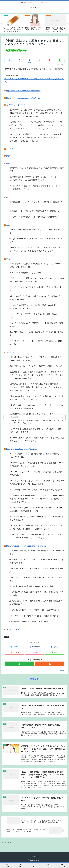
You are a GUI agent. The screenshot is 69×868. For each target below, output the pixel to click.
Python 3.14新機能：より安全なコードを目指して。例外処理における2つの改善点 (37, 518)
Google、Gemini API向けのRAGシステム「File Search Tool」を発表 (36, 240)
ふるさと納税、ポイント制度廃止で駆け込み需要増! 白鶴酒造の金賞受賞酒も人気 (36, 603)
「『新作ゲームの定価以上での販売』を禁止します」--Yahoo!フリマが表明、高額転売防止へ (36, 265)
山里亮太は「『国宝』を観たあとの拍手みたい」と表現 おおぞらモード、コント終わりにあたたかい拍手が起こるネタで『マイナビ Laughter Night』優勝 (36, 375)
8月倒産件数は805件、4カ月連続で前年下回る (29, 621)
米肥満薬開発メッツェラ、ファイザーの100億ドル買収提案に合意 (36, 204)
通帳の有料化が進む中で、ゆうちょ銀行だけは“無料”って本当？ (36, 366)
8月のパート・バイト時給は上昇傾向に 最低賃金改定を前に (35, 616)
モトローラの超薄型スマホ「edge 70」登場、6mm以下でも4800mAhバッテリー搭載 (34, 307)
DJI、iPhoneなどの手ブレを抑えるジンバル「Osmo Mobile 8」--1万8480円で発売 (36, 298)
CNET (9, 259)
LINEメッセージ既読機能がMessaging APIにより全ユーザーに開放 (36, 231)
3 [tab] (36, 35)
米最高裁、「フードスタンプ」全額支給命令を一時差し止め (34, 211)
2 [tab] (33, 35)
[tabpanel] (14, 23)
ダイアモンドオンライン (16, 105)
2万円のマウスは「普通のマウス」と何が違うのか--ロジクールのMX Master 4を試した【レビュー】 (37, 280)
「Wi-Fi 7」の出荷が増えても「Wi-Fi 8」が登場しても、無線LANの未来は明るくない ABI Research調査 (37, 482)
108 (7, 637)
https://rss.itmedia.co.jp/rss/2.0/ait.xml (22, 449)
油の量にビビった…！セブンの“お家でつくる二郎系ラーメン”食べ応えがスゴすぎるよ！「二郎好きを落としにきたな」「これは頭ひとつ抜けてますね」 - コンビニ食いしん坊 (36, 125)
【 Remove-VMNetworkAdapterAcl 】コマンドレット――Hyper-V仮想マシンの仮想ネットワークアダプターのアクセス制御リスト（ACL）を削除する (37, 499)
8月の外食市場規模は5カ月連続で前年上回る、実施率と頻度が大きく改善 (36, 594)
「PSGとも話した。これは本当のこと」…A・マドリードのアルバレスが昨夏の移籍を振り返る (36, 407)
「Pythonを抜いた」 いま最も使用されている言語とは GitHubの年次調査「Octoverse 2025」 (37, 464)
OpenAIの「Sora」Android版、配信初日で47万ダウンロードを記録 (36, 334)
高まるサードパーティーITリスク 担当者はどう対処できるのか (36, 490)
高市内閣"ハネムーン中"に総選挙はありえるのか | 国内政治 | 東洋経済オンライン (37, 170)
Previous (2, 24)
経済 (8, 163)
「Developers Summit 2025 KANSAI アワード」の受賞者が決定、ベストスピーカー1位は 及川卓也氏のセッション (35, 249)
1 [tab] (30, 35)
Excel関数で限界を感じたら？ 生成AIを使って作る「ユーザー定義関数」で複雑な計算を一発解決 (36, 509)
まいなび (10, 352)
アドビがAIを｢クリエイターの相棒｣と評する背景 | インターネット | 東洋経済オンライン (36, 188)
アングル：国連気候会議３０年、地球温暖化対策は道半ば (34, 217)
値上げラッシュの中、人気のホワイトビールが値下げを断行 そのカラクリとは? (36, 561)
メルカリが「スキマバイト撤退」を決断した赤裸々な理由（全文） (35, 289)
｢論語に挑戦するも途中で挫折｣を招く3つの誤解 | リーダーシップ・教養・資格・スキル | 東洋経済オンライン (36, 179)
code (8, 225)
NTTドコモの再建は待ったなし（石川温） (27, 273)
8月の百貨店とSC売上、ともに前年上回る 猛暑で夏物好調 (34, 610)
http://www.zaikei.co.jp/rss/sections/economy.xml (26, 546)
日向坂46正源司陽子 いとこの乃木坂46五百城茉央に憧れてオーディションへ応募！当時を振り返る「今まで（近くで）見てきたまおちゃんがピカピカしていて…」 (36, 387)
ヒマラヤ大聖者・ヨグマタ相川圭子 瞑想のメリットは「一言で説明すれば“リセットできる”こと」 (37, 439)
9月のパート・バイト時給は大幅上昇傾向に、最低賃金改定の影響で (36, 579)
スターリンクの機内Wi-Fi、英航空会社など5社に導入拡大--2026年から (36, 325)
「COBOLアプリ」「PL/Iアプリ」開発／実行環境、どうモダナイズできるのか (37, 473)
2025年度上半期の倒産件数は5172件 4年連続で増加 (32, 586)
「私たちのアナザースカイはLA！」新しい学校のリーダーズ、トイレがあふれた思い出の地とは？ (37, 398)
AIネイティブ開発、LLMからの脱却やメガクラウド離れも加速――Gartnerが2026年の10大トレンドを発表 (35, 536)
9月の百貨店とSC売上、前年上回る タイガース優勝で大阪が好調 (36, 570)
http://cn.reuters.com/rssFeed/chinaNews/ (23, 91)
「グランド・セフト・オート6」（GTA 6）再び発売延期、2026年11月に (36, 343)
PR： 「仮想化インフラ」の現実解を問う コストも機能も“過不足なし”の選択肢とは (36, 456)
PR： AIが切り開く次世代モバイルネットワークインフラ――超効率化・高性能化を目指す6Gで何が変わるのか (36, 527)
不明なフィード (13, 149)
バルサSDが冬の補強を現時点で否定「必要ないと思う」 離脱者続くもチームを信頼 (36, 430)
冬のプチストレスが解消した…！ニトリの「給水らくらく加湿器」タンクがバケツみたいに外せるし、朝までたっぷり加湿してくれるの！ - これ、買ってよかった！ (36, 138)
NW (8, 197)
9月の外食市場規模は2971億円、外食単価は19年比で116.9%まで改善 (37, 552)
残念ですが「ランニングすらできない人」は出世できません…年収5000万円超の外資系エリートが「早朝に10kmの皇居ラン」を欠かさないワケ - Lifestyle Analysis (36, 113)
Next (67, 24)
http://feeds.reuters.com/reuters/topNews (23, 98)
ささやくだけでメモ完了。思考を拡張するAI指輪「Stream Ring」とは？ (34, 316)
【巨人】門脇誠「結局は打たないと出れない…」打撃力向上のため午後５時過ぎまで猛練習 (36, 359)
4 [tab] (39, 35)
